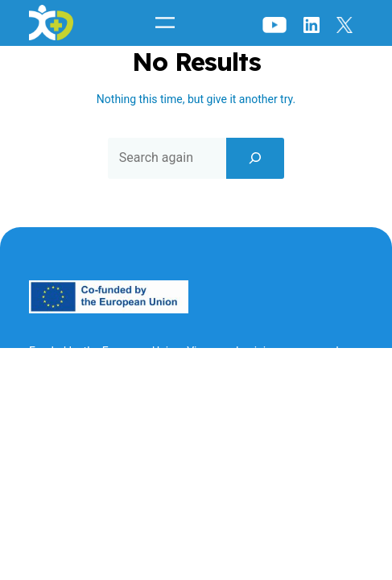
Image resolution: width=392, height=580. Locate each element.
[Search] (255, 158)
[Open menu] (165, 23)
